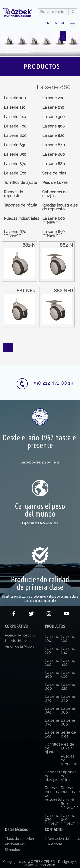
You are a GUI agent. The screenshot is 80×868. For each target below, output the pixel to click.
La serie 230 (53, 107)
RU (63, 23)
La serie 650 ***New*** (53, 234)
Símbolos (12, 850)
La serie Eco (15, 173)
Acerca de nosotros (20, 635)
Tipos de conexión (19, 839)
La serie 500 (53, 126)
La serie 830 (15, 145)
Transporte (53, 844)
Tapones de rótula (20, 205)
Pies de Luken (55, 183)
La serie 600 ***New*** (54, 220)
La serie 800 (15, 136)
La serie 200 (53, 98)
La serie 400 (15, 126)
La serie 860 (54, 154)
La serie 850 (15, 154)
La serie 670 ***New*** (15, 234)
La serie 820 (53, 136)
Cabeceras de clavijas (55, 194)
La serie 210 (15, 107)
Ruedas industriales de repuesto (60, 207)
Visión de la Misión (19, 646)
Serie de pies (54, 173)
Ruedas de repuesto (13, 194)
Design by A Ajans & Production (51, 863)
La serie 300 (53, 117)
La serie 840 (54, 145)
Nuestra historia (17, 641)
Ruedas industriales (22, 218)
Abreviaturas (15, 844)
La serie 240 (15, 117)
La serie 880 (54, 164)
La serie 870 (15, 164)
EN (55, 23)
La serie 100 (15, 98)
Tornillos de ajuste (20, 183)
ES (63, 37)
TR (47, 23)
